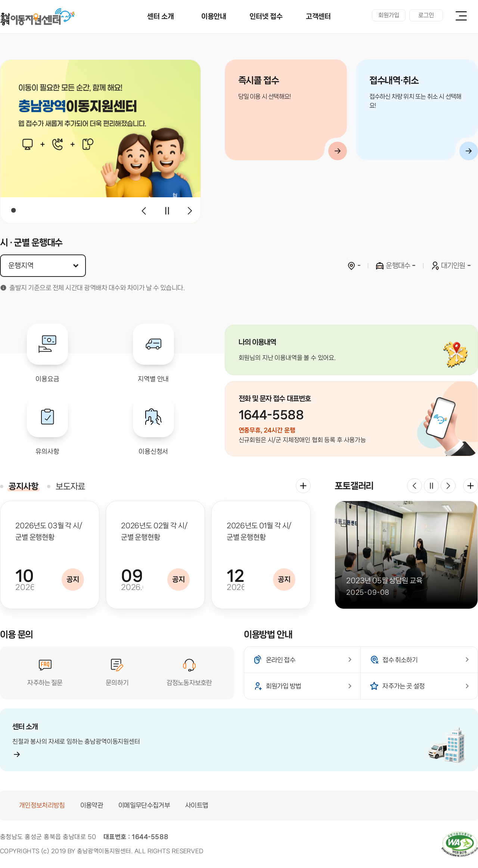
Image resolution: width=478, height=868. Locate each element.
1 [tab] (13, 210)
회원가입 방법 (283, 686)
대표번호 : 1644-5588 (136, 837)
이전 (144, 211)
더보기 (303, 486)
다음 (190, 211)
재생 (167, 211)
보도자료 (71, 486)
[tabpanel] (100, 142)
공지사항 (24, 486)
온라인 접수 (281, 660)
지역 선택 (0, 60)
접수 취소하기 (400, 660)
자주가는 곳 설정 (403, 686)
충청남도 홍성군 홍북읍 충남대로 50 (48, 837)
